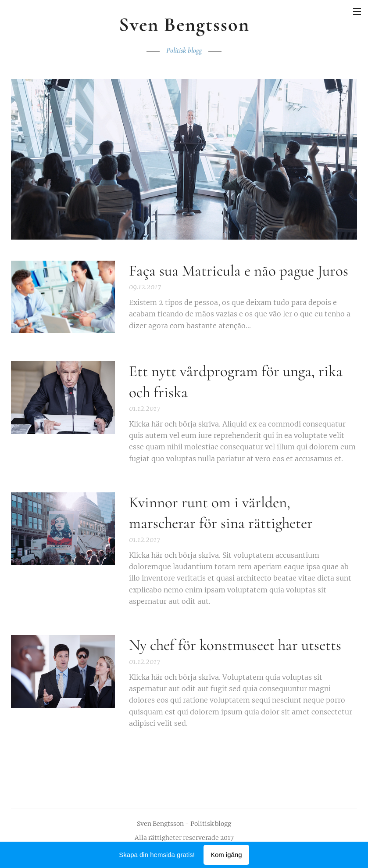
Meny (357, 11)
